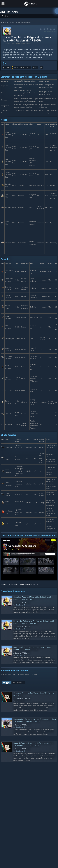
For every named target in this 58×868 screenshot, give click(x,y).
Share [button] (35, 68)
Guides (12, 23)
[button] (4, 63)
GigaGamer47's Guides (23, 23)
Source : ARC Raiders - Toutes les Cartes (16, 585)
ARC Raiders (4, 23)
